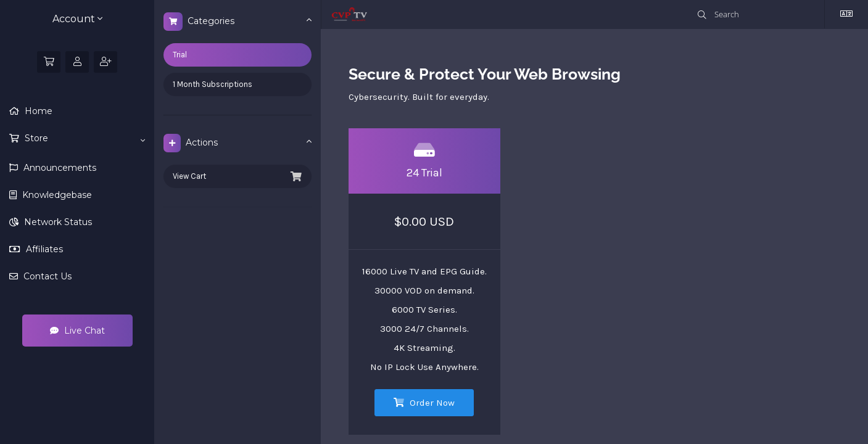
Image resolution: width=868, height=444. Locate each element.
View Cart (238, 176)
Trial (180, 55)
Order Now (424, 403)
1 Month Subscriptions (213, 84)
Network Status (57, 222)
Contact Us (46, 276)
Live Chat (77, 331)
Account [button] (77, 19)
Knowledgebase (56, 195)
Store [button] (84, 139)
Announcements (59, 168)
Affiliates (43, 249)
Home (37, 111)
